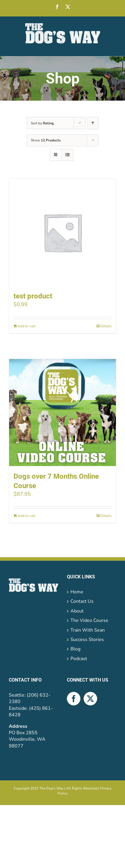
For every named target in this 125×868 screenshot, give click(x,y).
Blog (75, 649)
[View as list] (67, 155)
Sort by (42, 123)
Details (106, 326)
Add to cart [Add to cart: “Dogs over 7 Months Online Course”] (26, 516)
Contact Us (82, 601)
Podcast (79, 659)
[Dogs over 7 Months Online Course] (62, 413)
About (77, 611)
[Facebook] (74, 699)
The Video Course (89, 620)
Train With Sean (88, 630)
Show (46, 140)
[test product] (62, 232)
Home (77, 592)
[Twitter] (90, 699)
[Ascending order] (93, 123)
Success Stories (87, 640)
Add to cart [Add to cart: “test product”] (26, 326)
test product (33, 296)
